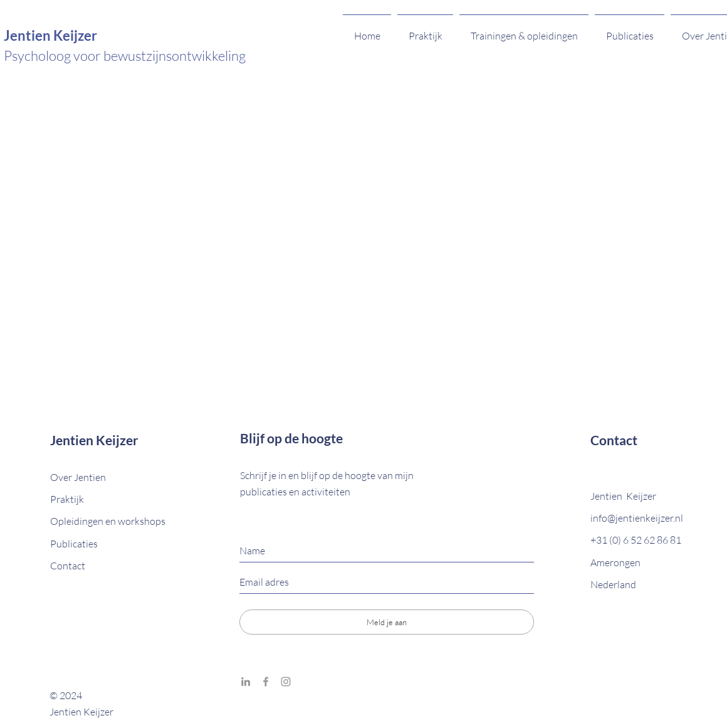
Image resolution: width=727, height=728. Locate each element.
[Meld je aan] (387, 622)
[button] (68, 566)
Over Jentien (79, 477)
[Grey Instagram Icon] (286, 682)
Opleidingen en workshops (108, 521)
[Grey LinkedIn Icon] (246, 682)
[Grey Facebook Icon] (266, 682)
